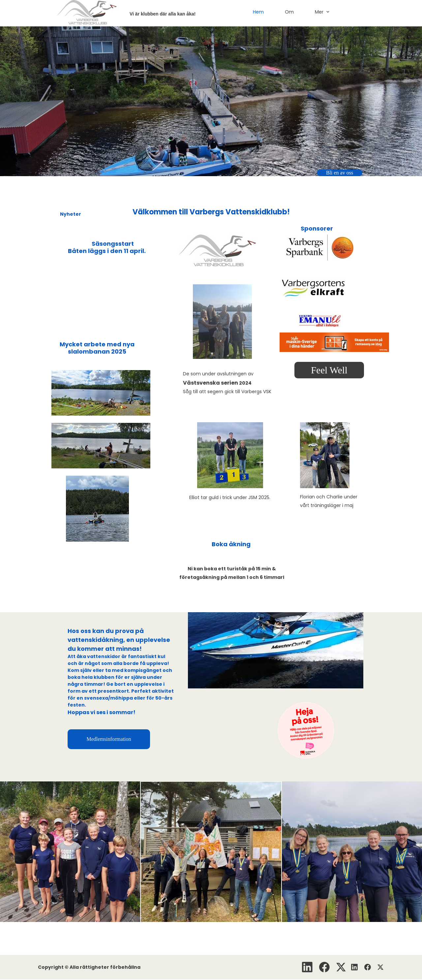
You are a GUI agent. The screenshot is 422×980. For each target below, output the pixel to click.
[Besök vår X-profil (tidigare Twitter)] (342, 967)
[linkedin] (307, 967)
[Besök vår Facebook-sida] (324, 967)
